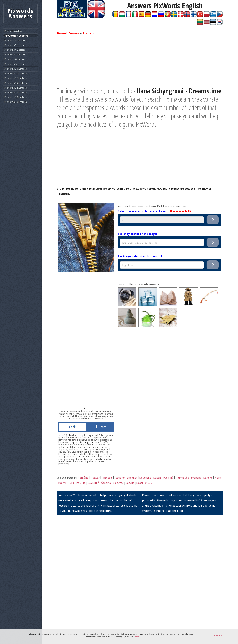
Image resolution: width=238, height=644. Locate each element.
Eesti (140, 483)
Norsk (218, 478)
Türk (71, 483)
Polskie (81, 483)
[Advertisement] (140, 61)
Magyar (95, 478)
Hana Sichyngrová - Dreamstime (179, 91)
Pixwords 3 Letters (16, 36)
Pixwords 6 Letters (15, 50)
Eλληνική (93, 483)
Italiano (120, 478)
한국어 (149, 483)
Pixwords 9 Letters (15, 64)
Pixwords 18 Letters (16, 102)
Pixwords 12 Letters (16, 78)
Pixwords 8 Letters (15, 59)
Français (107, 478)
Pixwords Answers (68, 33)
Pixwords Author (14, 31)
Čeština (106, 483)
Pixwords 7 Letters (15, 55)
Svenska (196, 478)
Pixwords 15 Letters (16, 93)
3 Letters (88, 33)
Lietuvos (118, 483)
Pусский (168, 478)
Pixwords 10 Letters (16, 69)
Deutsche (145, 478)
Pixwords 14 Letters (16, 88)
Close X (218, 636)
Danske (208, 478)
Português (182, 478)
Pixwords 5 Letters (15, 45)
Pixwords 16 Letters (16, 97)
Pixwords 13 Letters (16, 83)
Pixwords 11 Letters (16, 74)
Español (132, 478)
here (137, 637)
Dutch (157, 478)
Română (83, 478)
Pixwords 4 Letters (15, 41)
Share (100, 426)
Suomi (62, 483)
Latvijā (130, 483)
